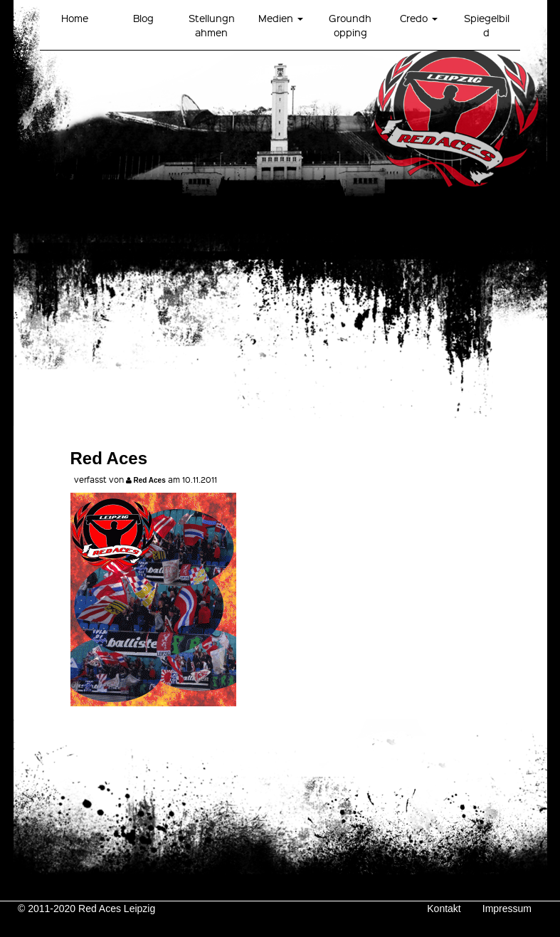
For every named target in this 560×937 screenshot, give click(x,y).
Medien (281, 18)
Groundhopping (350, 25)
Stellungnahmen (212, 25)
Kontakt (444, 909)
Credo (419, 18)
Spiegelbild (487, 25)
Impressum (507, 909)
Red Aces (150, 480)
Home (75, 18)
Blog (143, 18)
